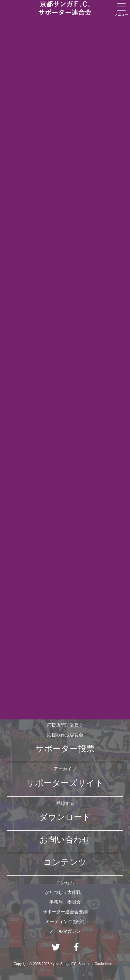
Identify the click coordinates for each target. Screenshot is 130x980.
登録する (65, 803)
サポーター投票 (65, 748)
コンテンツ (65, 862)
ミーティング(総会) (65, 921)
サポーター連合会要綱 (65, 912)
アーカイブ (65, 769)
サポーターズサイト (65, 783)
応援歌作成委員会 (65, 735)
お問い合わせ (65, 839)
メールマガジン (65, 931)
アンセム (65, 883)
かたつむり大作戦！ (65, 892)
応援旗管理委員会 (65, 725)
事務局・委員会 (65, 902)
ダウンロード (65, 817)
